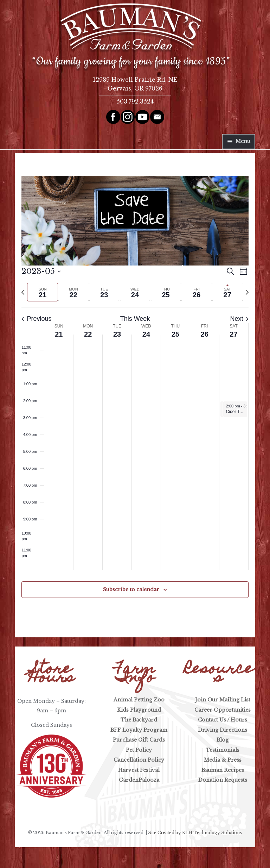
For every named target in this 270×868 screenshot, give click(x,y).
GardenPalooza (139, 780)
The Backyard (139, 720)
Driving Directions (223, 730)
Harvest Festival (139, 770)
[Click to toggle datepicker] (41, 271)
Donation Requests (223, 780)
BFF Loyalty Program (139, 730)
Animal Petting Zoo (139, 700)
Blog (223, 740)
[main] (135, 395)
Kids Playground (139, 710)
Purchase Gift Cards (139, 740)
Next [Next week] (239, 319)
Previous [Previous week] (36, 319)
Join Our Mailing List (223, 700)
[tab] (43, 292)
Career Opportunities (223, 710)
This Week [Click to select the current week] (135, 319)
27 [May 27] (233, 334)
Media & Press (223, 760)
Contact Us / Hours (223, 720)
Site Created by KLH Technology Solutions (195, 833)
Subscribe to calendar (131, 589)
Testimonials (223, 750)
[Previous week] (23, 292)
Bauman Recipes (223, 770)
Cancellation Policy (139, 760)
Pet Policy (139, 750)
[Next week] (247, 292)
